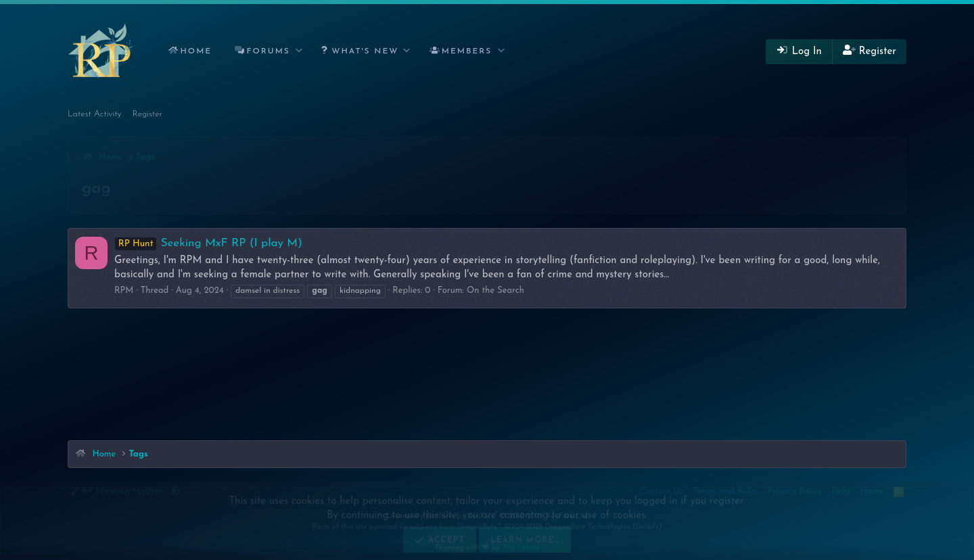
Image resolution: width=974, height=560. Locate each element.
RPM (124, 290)
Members (467, 51)
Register (148, 114)
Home (196, 51)
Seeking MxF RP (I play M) (208, 243)
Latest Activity (95, 114)
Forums (269, 51)
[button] (299, 52)
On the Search (495, 290)
